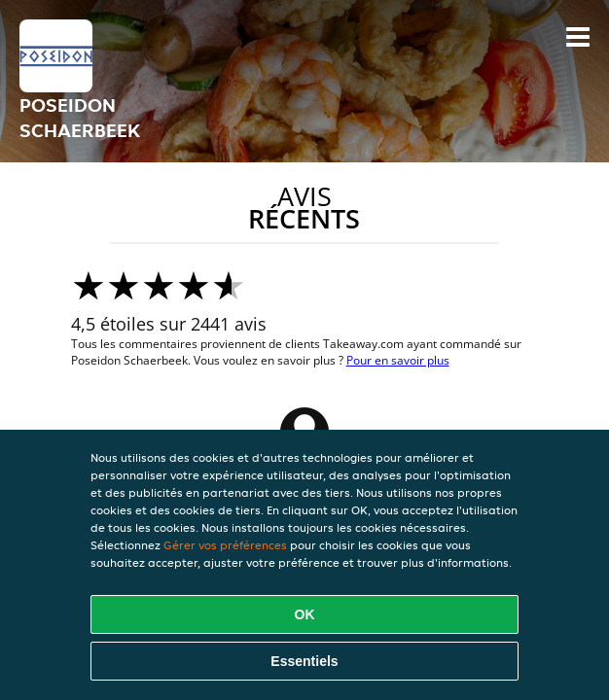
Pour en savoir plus (398, 360)
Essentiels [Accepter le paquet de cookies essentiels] (304, 661)
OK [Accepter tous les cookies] (305, 614)
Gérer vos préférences (225, 545)
